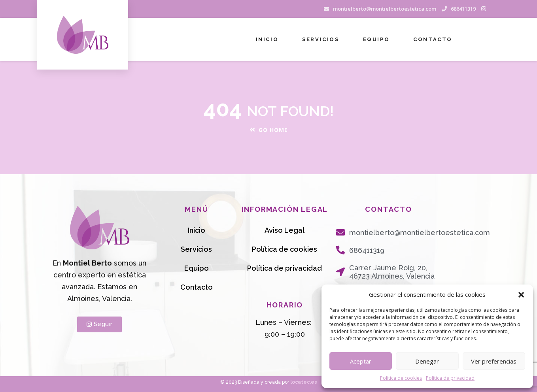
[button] (521, 295)
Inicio (267, 39)
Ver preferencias (494, 361)
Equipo (376, 39)
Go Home (269, 130)
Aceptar (361, 361)
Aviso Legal (285, 230)
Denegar (427, 361)
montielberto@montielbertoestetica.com (385, 9)
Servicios (320, 39)
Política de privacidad (450, 378)
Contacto (433, 39)
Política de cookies (401, 378)
